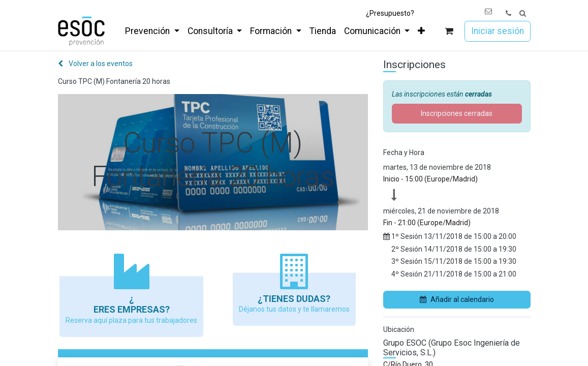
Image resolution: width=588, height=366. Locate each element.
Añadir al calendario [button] (457, 299)
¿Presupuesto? (390, 13)
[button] (523, 13)
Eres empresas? (132, 309)
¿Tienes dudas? (294, 299)
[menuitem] (152, 31)
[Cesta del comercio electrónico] (448, 31)
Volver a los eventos (95, 64)
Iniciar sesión (498, 31)
